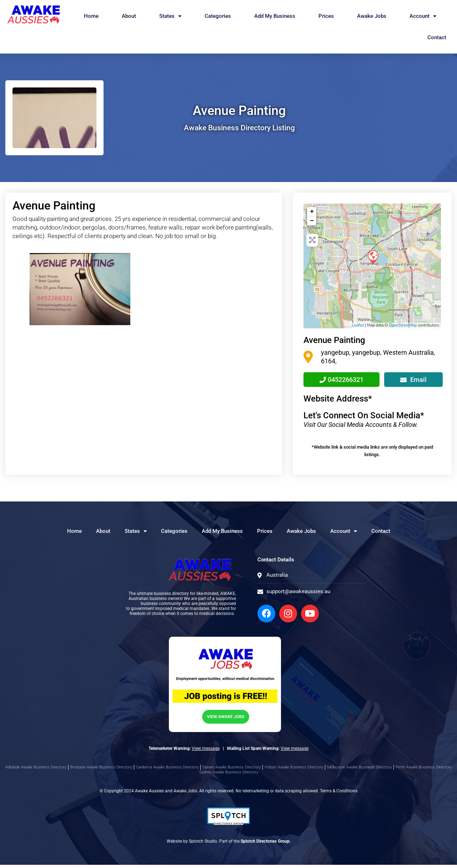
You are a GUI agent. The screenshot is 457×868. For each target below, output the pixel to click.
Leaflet (358, 325)
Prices (326, 16)
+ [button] (312, 212)
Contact (437, 37)
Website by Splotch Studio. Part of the (229, 844)
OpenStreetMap (403, 325)
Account (423, 16)
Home (91, 16)
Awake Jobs (372, 16)
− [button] (312, 221)
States (170, 16)
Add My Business (275, 16)
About (129, 16)
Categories (218, 16)
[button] (26, 289)
